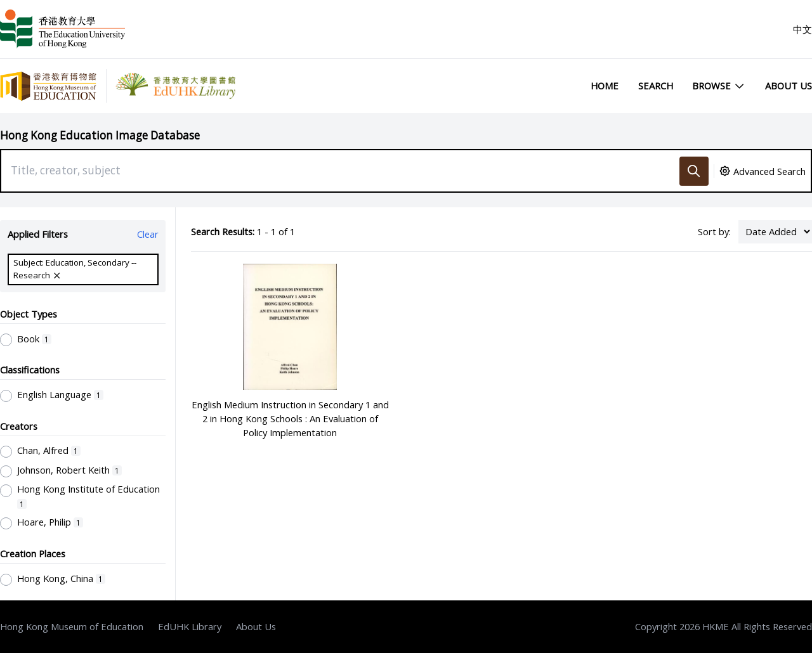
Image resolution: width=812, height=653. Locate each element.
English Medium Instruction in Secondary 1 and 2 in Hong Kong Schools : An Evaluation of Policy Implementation (290, 418)
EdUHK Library (190, 626)
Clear (148, 234)
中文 (802, 29)
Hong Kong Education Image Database (100, 135)
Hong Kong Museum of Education (72, 626)
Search (656, 86)
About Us (789, 86)
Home (605, 86)
